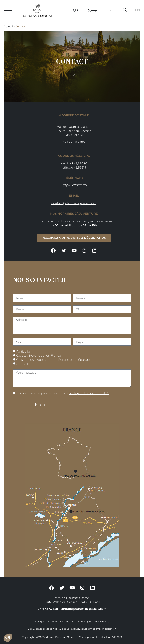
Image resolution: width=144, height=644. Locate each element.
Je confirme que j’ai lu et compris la (63, 393)
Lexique (40, 622)
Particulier (24, 351)
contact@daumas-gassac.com (74, 203)
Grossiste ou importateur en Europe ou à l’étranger (54, 360)
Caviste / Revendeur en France (39, 356)
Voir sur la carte (74, 142)
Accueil (8, 27)
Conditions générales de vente (91, 622)
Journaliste (24, 364)
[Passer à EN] (137, 10)
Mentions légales (59, 622)
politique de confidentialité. (89, 393)
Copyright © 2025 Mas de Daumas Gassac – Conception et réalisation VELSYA (72, 637)
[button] (125, 10)
